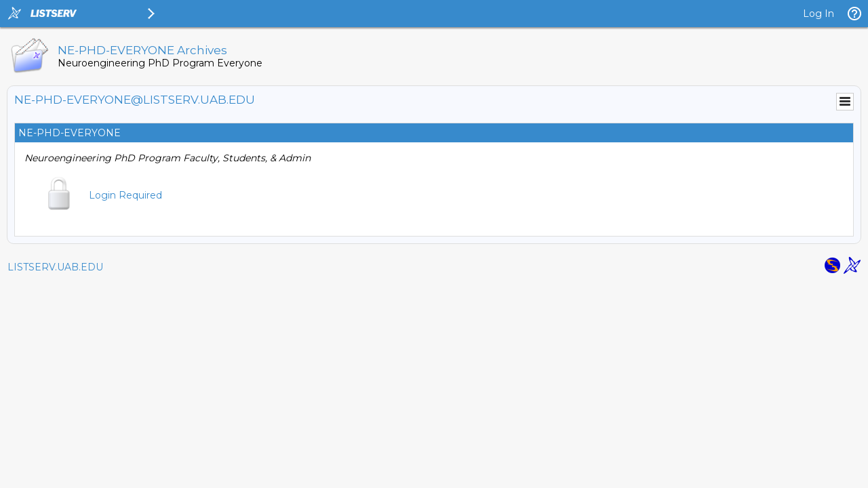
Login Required (125, 195)
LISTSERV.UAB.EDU (55, 267)
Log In (818, 14)
